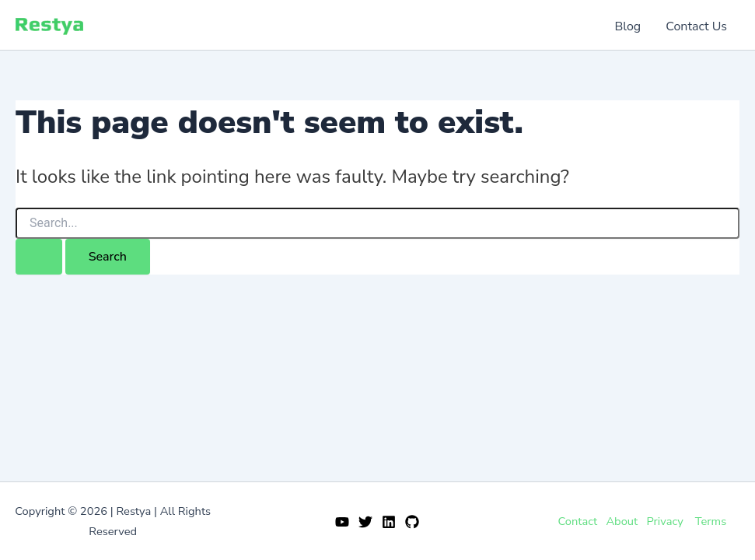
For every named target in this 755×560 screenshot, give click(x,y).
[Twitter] (365, 522)
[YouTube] (342, 522)
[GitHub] (412, 522)
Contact (577, 521)
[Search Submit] (39, 257)
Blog (628, 26)
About (622, 521)
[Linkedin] (389, 522)
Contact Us (696, 26)
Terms (711, 521)
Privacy (664, 521)
